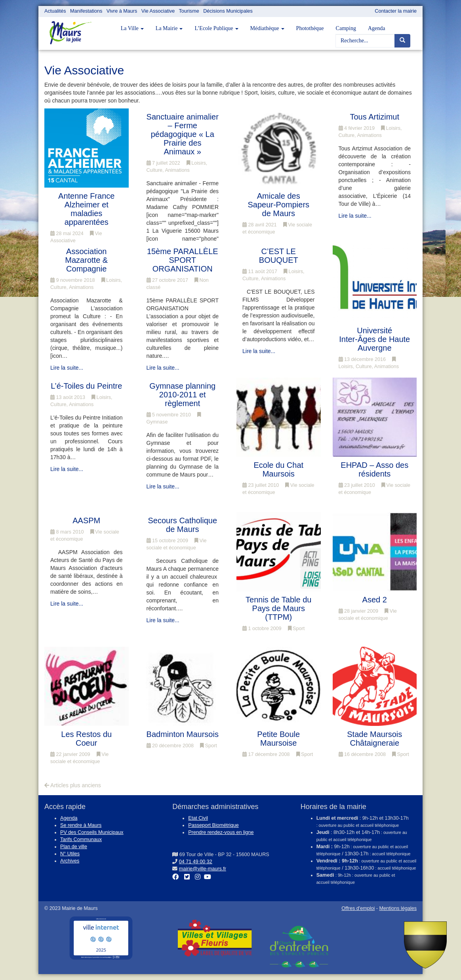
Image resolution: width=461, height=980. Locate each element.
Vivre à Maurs (122, 11)
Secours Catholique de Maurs (182, 525)
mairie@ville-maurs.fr (203, 869)
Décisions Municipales (228, 11)
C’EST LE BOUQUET (279, 256)
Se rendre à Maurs (81, 825)
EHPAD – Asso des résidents (374, 469)
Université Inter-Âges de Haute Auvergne (374, 339)
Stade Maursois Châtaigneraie (374, 739)
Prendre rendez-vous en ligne (221, 832)
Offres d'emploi (358, 908)
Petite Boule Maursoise (278, 739)
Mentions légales (398, 908)
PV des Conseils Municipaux (92, 832)
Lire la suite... (355, 216)
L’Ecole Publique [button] (216, 28)
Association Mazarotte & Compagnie (86, 260)
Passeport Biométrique (213, 825)
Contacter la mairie (396, 11)
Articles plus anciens (73, 785)
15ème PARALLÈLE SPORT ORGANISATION (183, 260)
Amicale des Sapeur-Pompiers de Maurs (278, 205)
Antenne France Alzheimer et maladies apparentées (86, 209)
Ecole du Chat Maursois (278, 469)
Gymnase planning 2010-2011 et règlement (182, 395)
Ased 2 (375, 600)
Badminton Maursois (183, 734)
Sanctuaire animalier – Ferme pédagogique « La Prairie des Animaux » (183, 134)
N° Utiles (70, 854)
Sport (296, 629)
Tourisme (189, 11)
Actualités (55, 11)
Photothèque (310, 28)
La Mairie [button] (169, 28)
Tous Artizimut (375, 117)
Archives (70, 861)
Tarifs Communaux (81, 839)
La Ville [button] (132, 28)
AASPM (86, 520)
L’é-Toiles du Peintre (86, 386)
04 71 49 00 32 (196, 862)
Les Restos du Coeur (86, 739)
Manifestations (86, 11)
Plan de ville (74, 847)
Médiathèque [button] (267, 28)
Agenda (377, 28)
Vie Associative (158, 11)
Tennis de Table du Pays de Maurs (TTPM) (278, 608)
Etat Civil (198, 818)
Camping (346, 28)
